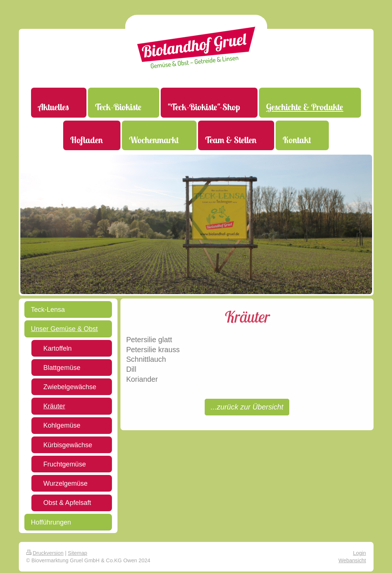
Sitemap (78, 553)
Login (360, 553)
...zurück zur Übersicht (247, 407)
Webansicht (352, 560)
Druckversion (45, 553)
